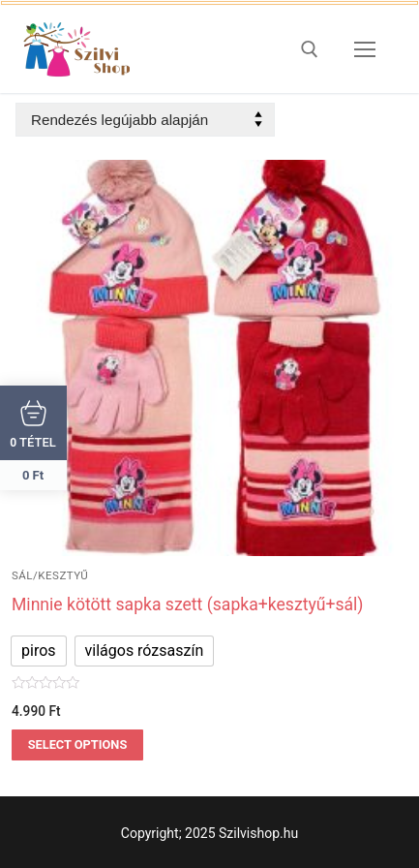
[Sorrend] (145, 120)
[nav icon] (365, 49)
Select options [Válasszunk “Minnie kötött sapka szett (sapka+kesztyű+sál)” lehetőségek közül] (78, 744)
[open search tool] (310, 49)
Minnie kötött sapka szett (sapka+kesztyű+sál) (187, 604)
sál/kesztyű (50, 575)
